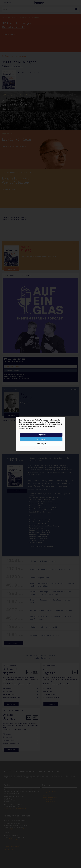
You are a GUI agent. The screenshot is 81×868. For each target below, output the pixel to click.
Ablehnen (41, 439)
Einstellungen (41, 444)
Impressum (35, 448)
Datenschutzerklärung (43, 448)
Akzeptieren (41, 435)
